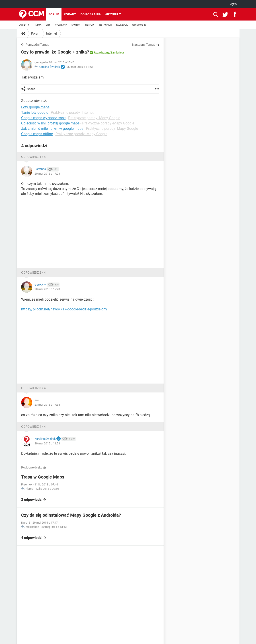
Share (31, 89)
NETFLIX (90, 25)
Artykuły (113, 14)
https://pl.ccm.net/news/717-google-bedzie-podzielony (64, 309)
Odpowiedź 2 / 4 (34, 272)
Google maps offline (37, 134)
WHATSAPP (61, 25)
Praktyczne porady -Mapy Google (94, 118)
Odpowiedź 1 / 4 (34, 157)
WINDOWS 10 (139, 25)
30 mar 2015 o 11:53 (80, 67)
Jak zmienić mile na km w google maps (52, 129)
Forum (54, 14)
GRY (48, 25)
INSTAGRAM (105, 25)
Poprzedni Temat (37, 45)
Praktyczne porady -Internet (72, 112)
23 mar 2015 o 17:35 (47, 405)
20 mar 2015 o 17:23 (47, 174)
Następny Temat (144, 45)
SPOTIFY (76, 25)
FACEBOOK (122, 25)
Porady (70, 14)
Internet (52, 33)
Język (234, 4)
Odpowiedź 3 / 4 (34, 388)
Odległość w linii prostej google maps (50, 123)
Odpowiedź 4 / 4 (34, 427)
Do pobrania (91, 14)
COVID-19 (24, 25)
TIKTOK (37, 25)
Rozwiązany (102, 53)
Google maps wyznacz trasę (43, 118)
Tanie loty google (35, 112)
